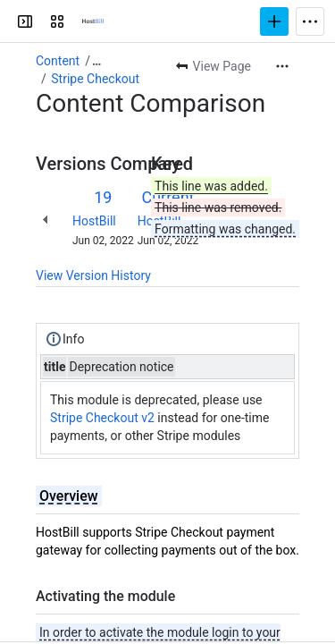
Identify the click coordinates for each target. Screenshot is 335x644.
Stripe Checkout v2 (102, 418)
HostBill (94, 221)
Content (58, 61)
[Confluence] (93, 21)
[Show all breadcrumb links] (96, 61)
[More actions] (282, 66)
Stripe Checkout (95, 79)
